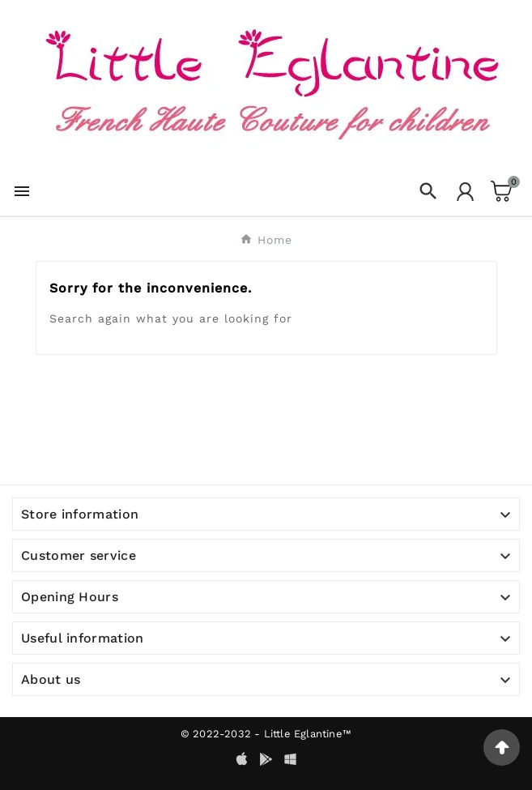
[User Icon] (465, 192)
